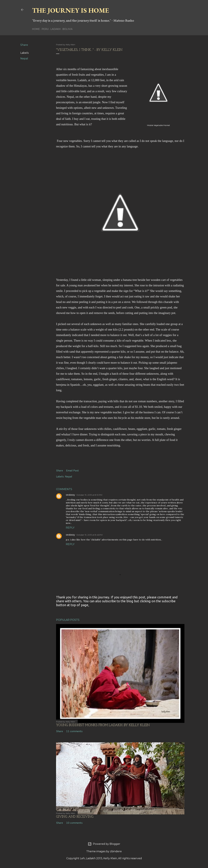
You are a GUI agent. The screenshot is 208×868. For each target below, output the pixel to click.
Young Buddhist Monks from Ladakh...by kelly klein (103, 725)
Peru (45, 29)
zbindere (116, 851)
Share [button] (24, 45)
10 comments (74, 823)
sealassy (70, 495)
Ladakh (55, 29)
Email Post (72, 470)
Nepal (24, 59)
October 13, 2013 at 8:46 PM (89, 535)
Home (36, 29)
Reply (70, 528)
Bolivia (67, 29)
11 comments (74, 731)
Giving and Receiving (75, 817)
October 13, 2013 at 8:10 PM (89, 495)
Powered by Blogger (104, 844)
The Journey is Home (71, 10)
